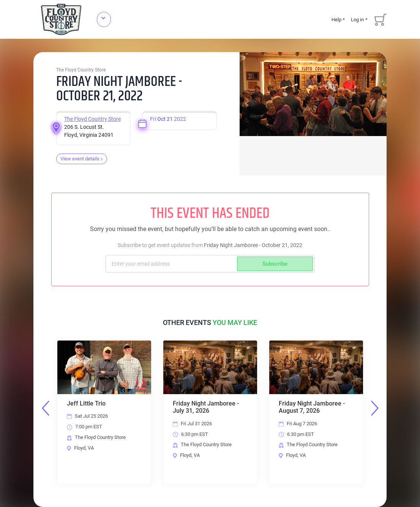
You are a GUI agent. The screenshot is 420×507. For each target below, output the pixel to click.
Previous (46, 408)
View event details (82, 159)
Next (375, 408)
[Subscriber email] (172, 264)
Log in (357, 20)
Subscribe (275, 264)
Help (336, 20)
